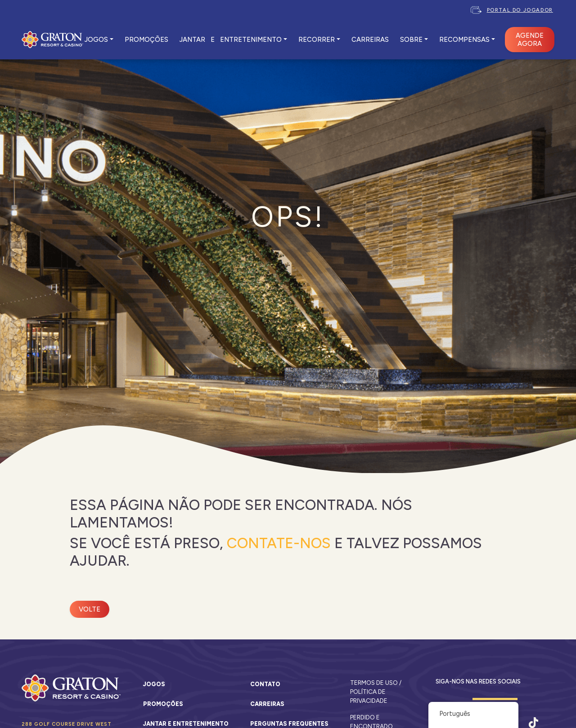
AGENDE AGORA (530, 40)
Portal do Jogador (520, 10)
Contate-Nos (279, 543)
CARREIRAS (370, 40)
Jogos (154, 684)
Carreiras (267, 704)
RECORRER (317, 40)
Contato (265, 684)
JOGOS (96, 40)
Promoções (163, 704)
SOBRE (411, 40)
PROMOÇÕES (146, 40)
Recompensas (464, 40)
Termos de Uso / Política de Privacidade (376, 692)
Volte (90, 609)
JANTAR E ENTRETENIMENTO (231, 40)
